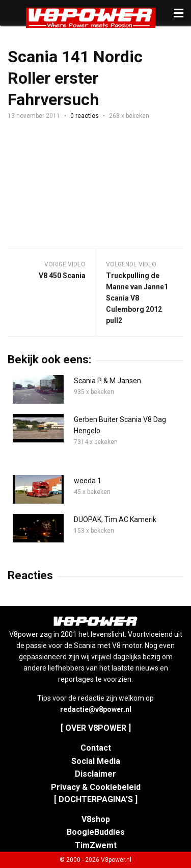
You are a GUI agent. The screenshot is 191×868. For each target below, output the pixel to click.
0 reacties (85, 116)
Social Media (96, 761)
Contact (96, 748)
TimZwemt (96, 845)
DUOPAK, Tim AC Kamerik (115, 519)
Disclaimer (95, 774)
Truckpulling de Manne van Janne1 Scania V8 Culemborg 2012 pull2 (137, 298)
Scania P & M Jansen (107, 381)
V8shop (96, 819)
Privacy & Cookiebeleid (96, 787)
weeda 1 (88, 481)
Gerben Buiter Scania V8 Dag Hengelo (120, 425)
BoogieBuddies (96, 832)
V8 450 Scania (62, 276)
